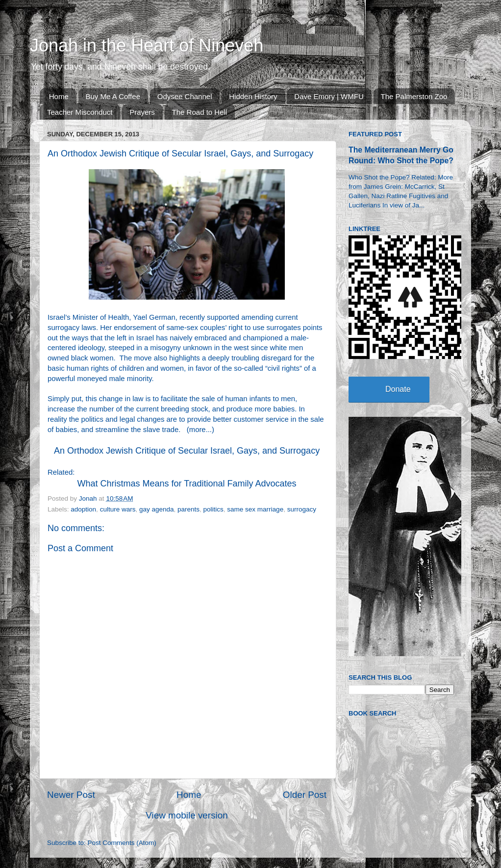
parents (188, 509)
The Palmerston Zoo (414, 96)
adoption (83, 509)
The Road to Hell (200, 112)
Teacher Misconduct (80, 112)
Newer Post (71, 795)
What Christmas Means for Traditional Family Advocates (187, 484)
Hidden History (253, 96)
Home (59, 96)
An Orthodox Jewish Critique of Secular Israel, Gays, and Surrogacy (187, 451)
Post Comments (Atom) (122, 843)
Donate (398, 389)
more (198, 430)
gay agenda (157, 509)
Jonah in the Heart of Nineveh (147, 45)
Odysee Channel (185, 96)
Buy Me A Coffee (113, 96)
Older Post (305, 795)
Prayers (142, 112)
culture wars (118, 509)
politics (213, 509)
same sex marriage (255, 509)
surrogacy (302, 509)
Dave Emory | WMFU (329, 96)
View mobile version (187, 815)
